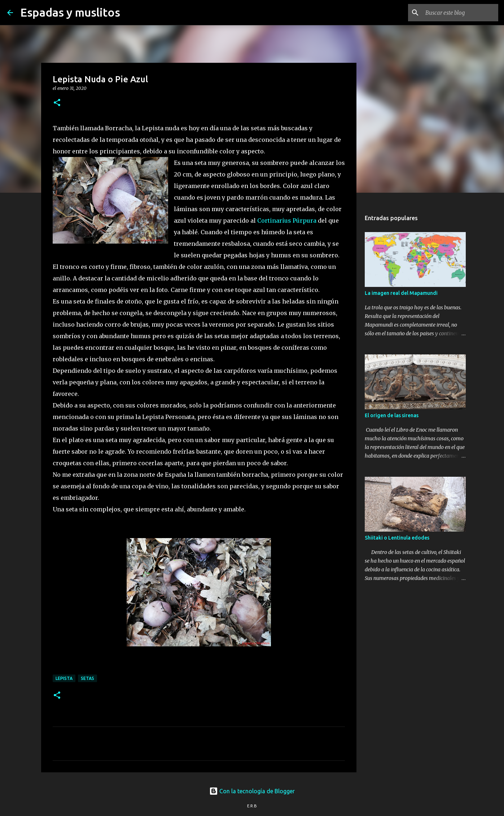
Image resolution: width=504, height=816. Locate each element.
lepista (64, 678)
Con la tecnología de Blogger (252, 791)
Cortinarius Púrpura (287, 221)
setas (87, 678)
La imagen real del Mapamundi (401, 293)
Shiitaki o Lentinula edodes (397, 538)
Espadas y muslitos (70, 12)
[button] (57, 103)
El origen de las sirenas (392, 415)
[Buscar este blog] (460, 13)
